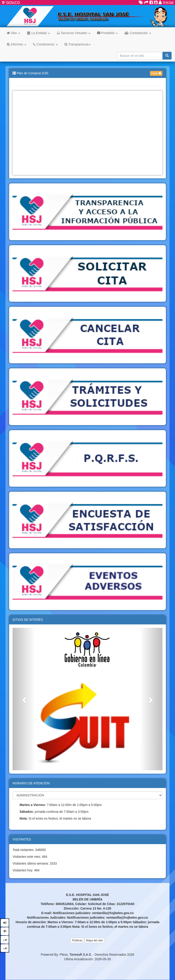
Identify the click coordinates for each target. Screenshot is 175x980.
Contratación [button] (138, 33)
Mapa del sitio (95, 940)
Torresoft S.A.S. (81, 955)
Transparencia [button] (78, 44)
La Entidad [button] (38, 33)
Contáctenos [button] (45, 44)
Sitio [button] (13, 33)
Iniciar (166, 2)
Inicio (156, 73)
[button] (24, 699)
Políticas (77, 940)
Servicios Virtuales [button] (74, 33)
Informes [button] (17, 44)
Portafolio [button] (107, 33)
